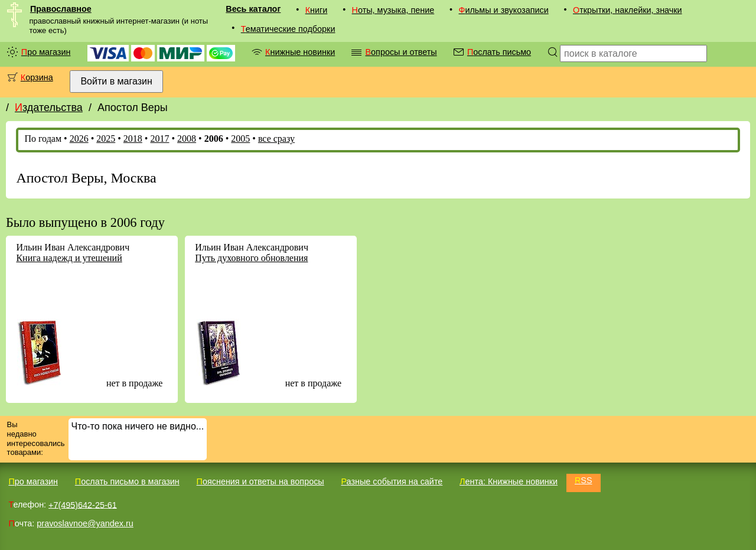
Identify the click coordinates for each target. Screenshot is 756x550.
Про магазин (46, 52)
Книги (317, 10)
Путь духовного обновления (251, 258)
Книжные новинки (300, 52)
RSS (584, 480)
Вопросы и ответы (401, 52)
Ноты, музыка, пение (393, 10)
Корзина (37, 77)
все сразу (276, 139)
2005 (240, 139)
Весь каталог (253, 9)
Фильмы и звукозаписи (503, 10)
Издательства (49, 108)
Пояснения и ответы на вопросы (260, 481)
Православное (61, 9)
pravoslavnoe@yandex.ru (85, 523)
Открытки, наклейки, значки (628, 10)
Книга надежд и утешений (69, 258)
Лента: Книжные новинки (509, 481)
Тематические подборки (288, 29)
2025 (106, 139)
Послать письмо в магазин (127, 481)
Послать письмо (499, 52)
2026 (79, 139)
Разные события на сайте (392, 481)
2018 (133, 139)
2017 (159, 139)
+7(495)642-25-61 (83, 505)
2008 (187, 139)
